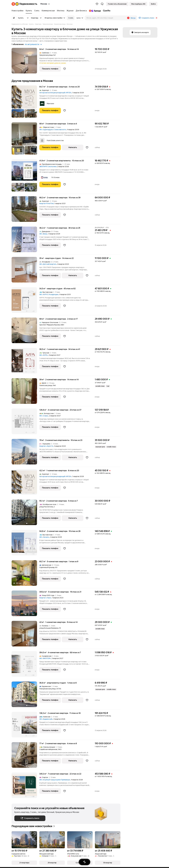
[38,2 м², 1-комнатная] (25, 241)
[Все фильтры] (14, 18)
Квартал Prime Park (47, 203)
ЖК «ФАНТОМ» (45, 658)
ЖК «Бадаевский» (46, 719)
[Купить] (29, 11)
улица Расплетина (46, 507)
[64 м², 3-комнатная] (25, 62)
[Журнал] (70, 11)
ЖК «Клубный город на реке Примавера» (55, 780)
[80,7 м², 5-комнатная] (25, 574)
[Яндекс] (13, 4)
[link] (153, 4)
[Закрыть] (156, 18)
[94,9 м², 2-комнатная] (25, 544)
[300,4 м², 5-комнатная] (25, 605)
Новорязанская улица (47, 689)
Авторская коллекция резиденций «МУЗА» (56, 93)
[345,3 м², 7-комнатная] (25, 785)
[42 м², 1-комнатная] (25, 635)
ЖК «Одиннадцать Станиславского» (53, 130)
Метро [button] (133, 18)
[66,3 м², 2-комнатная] (25, 210)
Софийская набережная (48, 749)
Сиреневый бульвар (47, 567)
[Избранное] (97, 4)
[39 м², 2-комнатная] (25, 392)
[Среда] (106, 11)
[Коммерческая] (48, 11)
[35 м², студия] (25, 271)
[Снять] (37, 11)
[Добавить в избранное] (65, 69)
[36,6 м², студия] (25, 696)
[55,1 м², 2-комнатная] (25, 514)
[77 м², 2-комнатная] (25, 756)
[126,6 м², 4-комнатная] (25, 423)
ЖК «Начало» (44, 537)
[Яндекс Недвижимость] (26, 4)
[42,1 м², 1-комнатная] (25, 483)
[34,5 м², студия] (25, 301)
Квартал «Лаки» (45, 598)
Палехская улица (46, 385)
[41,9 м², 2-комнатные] (25, 177)
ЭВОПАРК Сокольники (48, 167)
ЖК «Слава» (44, 416)
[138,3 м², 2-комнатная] (25, 726)
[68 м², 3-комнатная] (25, 140)
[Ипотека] (61, 11)
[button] (102, 4)
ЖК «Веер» (44, 234)
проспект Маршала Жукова (50, 325)
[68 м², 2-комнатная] (25, 332)
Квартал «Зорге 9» (46, 446)
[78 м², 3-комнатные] (25, 453)
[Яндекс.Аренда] (95, 11)
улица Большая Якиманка (49, 628)
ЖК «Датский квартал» (48, 264)
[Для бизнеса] (81, 11)
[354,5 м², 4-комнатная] (25, 665)
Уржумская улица (46, 55)
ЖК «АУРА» (44, 355)
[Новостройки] (18, 11)
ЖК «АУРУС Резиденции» (49, 294)
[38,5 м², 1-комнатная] (25, 362)
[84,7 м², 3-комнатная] (25, 103)
